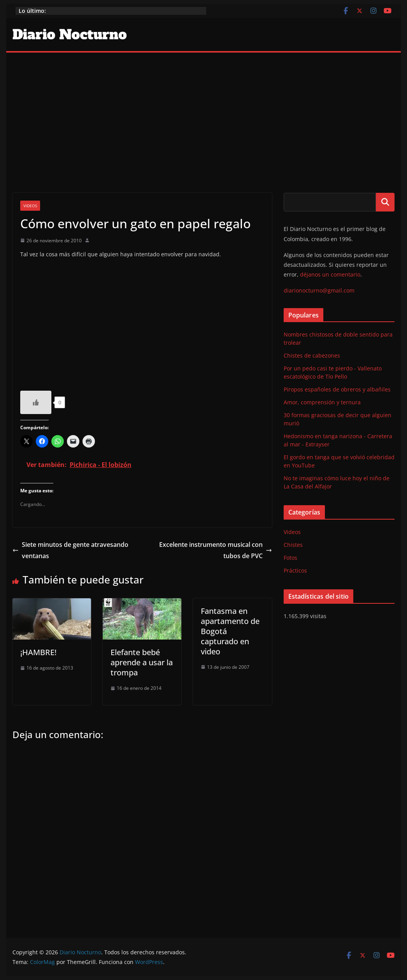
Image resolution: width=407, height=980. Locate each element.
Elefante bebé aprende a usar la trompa (142, 662)
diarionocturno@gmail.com (319, 290)
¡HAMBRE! (38, 652)
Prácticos (295, 570)
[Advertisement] (204, 111)
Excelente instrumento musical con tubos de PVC (216, 550)
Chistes (293, 545)
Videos (30, 206)
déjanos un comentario (330, 274)
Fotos (290, 558)
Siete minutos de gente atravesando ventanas (70, 550)
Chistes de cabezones (312, 355)
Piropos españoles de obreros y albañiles (337, 389)
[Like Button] (36, 402)
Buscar (385, 202)
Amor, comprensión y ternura (322, 402)
